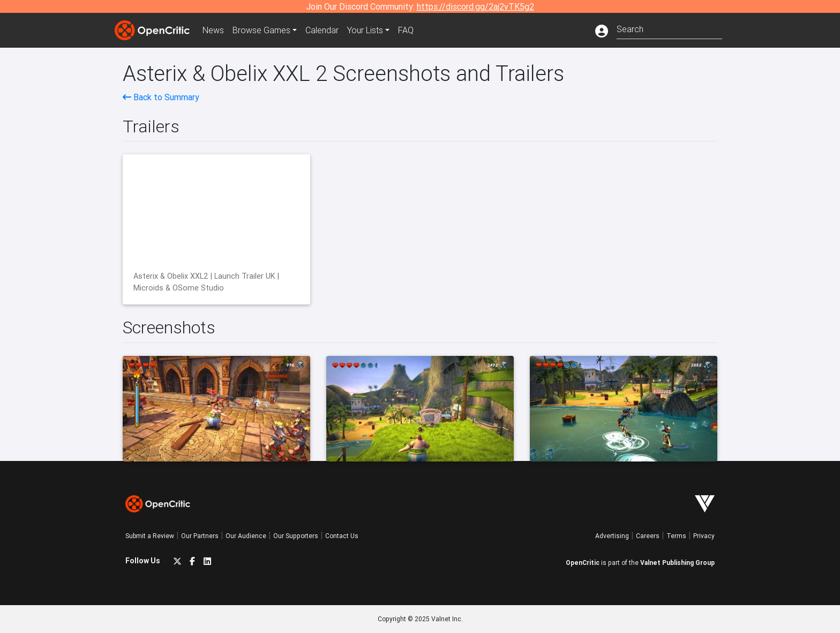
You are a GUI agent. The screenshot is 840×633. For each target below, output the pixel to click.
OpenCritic (583, 563)
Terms (676, 536)
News (213, 30)
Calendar (322, 30)
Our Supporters (296, 536)
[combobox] (669, 28)
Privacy (704, 536)
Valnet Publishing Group (677, 563)
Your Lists (365, 30)
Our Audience (246, 536)
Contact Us (342, 536)
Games (261, 30)
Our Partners (200, 536)
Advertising (612, 536)
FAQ (406, 30)
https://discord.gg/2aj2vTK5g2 (475, 6)
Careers (648, 536)
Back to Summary (161, 97)
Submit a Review (150, 536)
